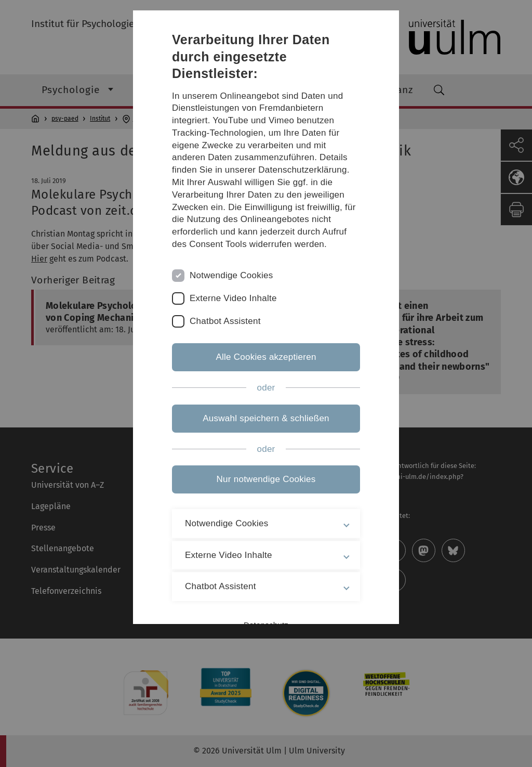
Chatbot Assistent (225, 321)
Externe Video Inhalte (233, 298)
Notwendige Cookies (231, 275)
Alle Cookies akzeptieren (266, 357)
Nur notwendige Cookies (266, 479)
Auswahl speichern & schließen (266, 418)
